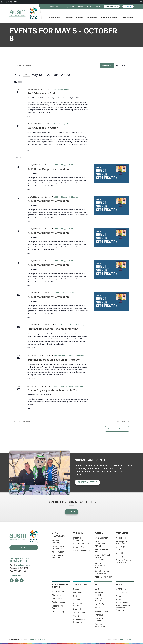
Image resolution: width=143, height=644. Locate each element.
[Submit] (65, 7)
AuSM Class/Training (122, 601)
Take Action (127, 18)
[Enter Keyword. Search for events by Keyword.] (57, 65)
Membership (112, 6)
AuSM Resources (58, 535)
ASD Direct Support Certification (48, 169)
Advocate (77, 600)
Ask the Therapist (81, 544)
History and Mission (99, 594)
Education (92, 18)
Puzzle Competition (103, 577)
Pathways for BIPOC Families (122, 543)
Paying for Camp (59, 602)
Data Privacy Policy (37, 639)
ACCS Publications (81, 551)
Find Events (107, 65)
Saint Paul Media (127, 639)
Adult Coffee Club (121, 548)
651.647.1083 (22, 568)
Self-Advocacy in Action (43, 93)
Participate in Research (58, 557)
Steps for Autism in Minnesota (102, 572)
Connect (77, 609)
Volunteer (77, 616)
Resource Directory (56, 542)
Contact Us (15, 575)
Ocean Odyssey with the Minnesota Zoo (53, 390)
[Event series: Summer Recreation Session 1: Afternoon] (68, 356)
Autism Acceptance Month (100, 565)
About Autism (58, 552)
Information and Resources (59, 547)
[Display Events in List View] (118, 65)
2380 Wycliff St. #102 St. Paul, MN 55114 (19, 560)
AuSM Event (121, 589)
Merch (89, 7)
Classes (119, 553)
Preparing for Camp (58, 607)
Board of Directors (98, 600)
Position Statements (100, 625)
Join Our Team (80, 613)
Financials (99, 615)
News (80, 7)
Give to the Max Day (101, 551)
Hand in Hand (58, 592)
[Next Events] (20, 75)
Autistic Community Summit (100, 544)
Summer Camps (109, 18)
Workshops (121, 538)
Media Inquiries (101, 611)
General (119, 596)
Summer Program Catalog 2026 (124, 561)
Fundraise (78, 593)
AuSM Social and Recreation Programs (123, 608)
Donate (128, 6)
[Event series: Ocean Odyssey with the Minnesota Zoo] (67, 386)
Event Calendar (101, 538)
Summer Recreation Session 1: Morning (53, 329)
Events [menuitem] (14, 2)
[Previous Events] (16, 75)
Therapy (68, 18)
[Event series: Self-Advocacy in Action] (62, 89)
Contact (98, 7)
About (72, 7)
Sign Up (71, 512)
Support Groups (80, 547)
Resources (55, 18)
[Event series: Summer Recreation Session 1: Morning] (68, 325)
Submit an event (87, 482)
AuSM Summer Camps (60, 586)
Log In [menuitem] (7, 2)
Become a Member (78, 604)
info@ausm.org (23, 565)
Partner (76, 596)
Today (26, 75)
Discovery (56, 595)
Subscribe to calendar (116, 429)
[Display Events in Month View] (124, 65)
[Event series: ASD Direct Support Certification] (65, 165)
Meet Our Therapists (78, 539)
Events (80, 18)
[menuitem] (2, 2)
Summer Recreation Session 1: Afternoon (54, 360)
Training (119, 556)
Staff (97, 589)
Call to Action (121, 593)
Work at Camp (58, 612)
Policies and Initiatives (100, 620)
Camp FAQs (57, 599)
